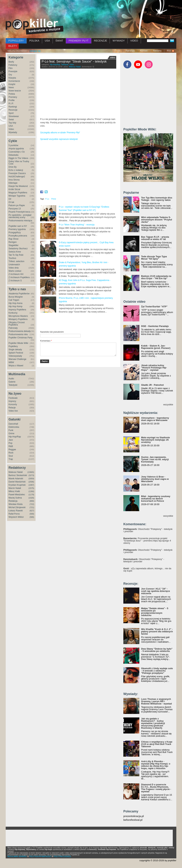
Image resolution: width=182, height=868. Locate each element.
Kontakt (144, 51)
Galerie (12, 382)
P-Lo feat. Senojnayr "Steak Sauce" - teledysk (74, 61)
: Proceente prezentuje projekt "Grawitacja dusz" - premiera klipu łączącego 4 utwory (147, 541)
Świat (11, 120)
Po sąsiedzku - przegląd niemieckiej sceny (20, 216)
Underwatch (14, 265)
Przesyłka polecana (18, 236)
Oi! (10, 199)
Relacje (12, 408)
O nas (117, 51)
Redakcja (13, 501)
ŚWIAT (59, 41)
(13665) (31, 472)
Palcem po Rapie (17, 205)
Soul (11, 456)
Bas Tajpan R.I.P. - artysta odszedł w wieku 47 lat (155, 238)
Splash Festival (16, 353)
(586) (32, 517)
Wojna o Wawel (16, 366)
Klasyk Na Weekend (18, 186)
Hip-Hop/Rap (15, 437)
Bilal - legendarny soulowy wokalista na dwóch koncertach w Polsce (156, 499)
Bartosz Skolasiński (18, 475)
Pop (10, 443)
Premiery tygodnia (17, 229)
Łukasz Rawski (16, 511)
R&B (11, 446)
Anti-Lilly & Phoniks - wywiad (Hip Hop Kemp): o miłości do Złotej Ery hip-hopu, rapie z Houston (156, 765)
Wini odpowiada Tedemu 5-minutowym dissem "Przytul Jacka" (157, 220)
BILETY (13, 46)
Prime (54, 199)
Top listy (12, 123)
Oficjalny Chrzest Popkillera (17, 324)
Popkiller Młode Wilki (18, 343)
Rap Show (13, 239)
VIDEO (134, 41)
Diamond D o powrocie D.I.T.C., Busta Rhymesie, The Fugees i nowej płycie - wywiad (156, 788)
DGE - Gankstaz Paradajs (155, 326)
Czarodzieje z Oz (17, 152)
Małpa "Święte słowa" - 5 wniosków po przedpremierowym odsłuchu (155, 612)
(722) (32, 504)
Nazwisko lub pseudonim (52, 332)
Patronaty (130, 51)
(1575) (31, 488)
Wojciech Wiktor (16, 517)
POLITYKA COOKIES (62, 857)
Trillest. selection (16, 261)
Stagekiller (14, 245)
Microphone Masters (18, 316)
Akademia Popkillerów (19, 294)
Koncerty (13, 404)
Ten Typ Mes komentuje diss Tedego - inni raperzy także (157, 199)
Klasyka (12, 78)
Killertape (13, 183)
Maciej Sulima (15, 498)
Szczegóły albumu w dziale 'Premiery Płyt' (60, 133)
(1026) (31, 498)
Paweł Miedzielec (17, 495)
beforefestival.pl (133, 820)
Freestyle (13, 71)
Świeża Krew (15, 252)
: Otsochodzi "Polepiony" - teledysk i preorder (148, 530)
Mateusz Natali (16, 472)
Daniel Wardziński (17, 482)
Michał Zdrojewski (17, 507)
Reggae (12, 449)
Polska (12, 94)
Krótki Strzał (14, 189)
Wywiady (13, 132)
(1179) (31, 495)
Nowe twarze (15, 91)
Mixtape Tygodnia (17, 196)
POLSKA (34, 41)
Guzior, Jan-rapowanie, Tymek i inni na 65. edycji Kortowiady (155, 459)
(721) (32, 507)
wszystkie (168, 405)
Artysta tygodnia (16, 149)
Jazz (11, 440)
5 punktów (13, 145)
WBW (11, 362)
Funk (11, 430)
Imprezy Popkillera (17, 310)
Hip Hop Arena (15, 303)
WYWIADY (119, 41)
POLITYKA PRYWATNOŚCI (40, 857)
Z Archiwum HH (16, 274)
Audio (11, 379)
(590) (32, 514)
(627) (32, 511)
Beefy (11, 62)
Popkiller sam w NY (18, 226)
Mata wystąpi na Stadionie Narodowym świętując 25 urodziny (156, 440)
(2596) (31, 482)
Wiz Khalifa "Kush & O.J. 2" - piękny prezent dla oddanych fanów (157, 631)
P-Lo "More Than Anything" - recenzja (77, 225)
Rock (11, 453)
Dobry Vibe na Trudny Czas (19, 163)
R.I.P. (11, 104)
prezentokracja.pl (134, 816)
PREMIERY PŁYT (79, 41)
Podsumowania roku (18, 334)
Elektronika (14, 427)
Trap (11, 459)
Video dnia (14, 268)
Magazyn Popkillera (18, 193)
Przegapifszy (15, 232)
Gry (10, 75)
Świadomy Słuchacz (18, 249)
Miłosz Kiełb (14, 491)
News (11, 87)
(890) (32, 501)
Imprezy (12, 401)
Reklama (157, 51)
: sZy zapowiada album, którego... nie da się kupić (147, 570)
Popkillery (13, 346)
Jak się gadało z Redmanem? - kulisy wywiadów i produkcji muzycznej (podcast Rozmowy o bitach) (153, 723)
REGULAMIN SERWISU (17, 857)
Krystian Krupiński (17, 485)
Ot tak (11, 202)
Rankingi (13, 107)
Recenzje (13, 110)
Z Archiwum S (15, 281)
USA (47, 41)
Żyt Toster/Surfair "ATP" (154, 307)
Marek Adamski (16, 479)
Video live (13, 411)
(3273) (31, 475)
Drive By (13, 167)
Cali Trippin (14, 300)
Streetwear (14, 116)
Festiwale (13, 398)
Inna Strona (14, 180)
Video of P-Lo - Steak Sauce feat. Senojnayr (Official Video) (78, 94)
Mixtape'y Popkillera (18, 319)
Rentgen (13, 242)
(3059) (31, 479)
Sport (11, 113)
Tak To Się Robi (16, 255)
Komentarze (14, 81)
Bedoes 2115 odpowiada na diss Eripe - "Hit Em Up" (156, 277)
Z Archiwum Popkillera (19, 277)
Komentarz (46, 341)
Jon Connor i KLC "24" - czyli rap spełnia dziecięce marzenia (156, 591)
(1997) (31, 485)
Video (11, 129)
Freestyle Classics (17, 173)
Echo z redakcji (16, 170)
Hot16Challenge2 (17, 177)
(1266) (31, 491)
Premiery (13, 97)
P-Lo (47, 199)
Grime (11, 433)
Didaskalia (13, 155)
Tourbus (12, 258)
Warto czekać (15, 271)
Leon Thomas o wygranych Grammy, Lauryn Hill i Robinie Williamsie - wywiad (156, 701)
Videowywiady (15, 356)
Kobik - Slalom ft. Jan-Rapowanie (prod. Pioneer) (156, 347)
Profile (12, 100)
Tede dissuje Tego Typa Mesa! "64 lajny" (154, 258)
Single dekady (15, 350)
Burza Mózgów (16, 297)
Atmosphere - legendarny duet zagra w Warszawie (155, 419)
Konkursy (13, 313)
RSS (169, 51)
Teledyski (13, 385)
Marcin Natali (15, 488)
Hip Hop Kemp (15, 306)
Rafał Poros (14, 514)
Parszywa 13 (15, 209)
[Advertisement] (91, 10)
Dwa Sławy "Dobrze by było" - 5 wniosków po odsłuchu (157, 650)
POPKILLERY (16, 41)
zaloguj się (35, 51)
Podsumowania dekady (20, 331)
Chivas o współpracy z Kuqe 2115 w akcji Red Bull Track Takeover (157, 744)
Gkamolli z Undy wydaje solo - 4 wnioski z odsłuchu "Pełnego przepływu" (157, 671)
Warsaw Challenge (17, 359)
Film (11, 68)
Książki (12, 84)
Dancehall (13, 424)
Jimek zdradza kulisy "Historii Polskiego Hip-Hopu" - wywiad (154, 368)
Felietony (13, 65)
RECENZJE (101, 41)
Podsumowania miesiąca (20, 221)
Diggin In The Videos (18, 158)
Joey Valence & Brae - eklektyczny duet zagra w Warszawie (155, 479)
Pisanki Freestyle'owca (19, 212)
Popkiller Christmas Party (21, 338)
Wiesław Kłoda (16, 504)
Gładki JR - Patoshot (152, 385)
